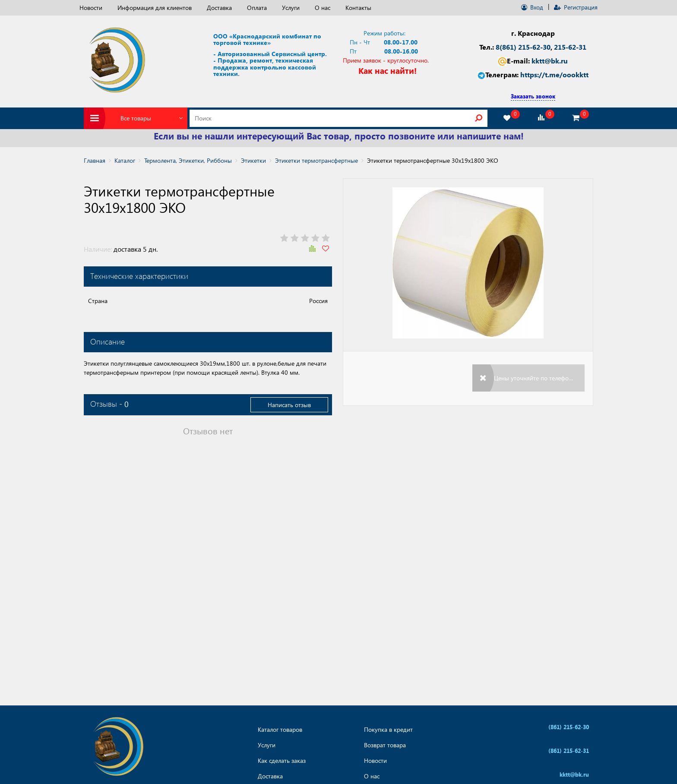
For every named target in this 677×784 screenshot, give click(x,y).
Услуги (291, 8)
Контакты (358, 8)
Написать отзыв (289, 405)
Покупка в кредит (388, 730)
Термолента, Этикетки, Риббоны (188, 160)
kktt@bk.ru (550, 61)
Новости (91, 8)
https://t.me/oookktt (554, 74)
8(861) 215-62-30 (523, 47)
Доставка (219, 8)
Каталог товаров (280, 730)
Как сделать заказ (282, 761)
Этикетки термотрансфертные (316, 160)
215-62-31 (570, 47)
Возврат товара (385, 745)
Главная (95, 160)
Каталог (125, 160)
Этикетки (253, 160)
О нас (323, 8)
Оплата (257, 8)
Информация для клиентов (155, 8)
